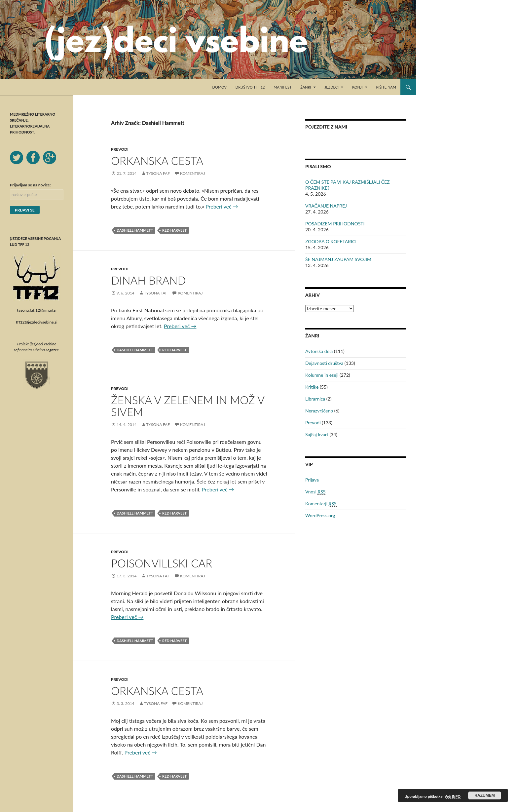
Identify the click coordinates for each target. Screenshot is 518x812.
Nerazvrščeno (319, 411)
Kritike (312, 387)
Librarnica (315, 399)
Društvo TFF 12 (250, 87)
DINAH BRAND (148, 280)
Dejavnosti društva (324, 363)
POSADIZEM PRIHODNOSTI (335, 224)
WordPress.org (320, 515)
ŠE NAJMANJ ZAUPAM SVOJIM (338, 259)
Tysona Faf (158, 173)
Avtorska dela (319, 351)
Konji (357, 87)
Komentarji (321, 504)
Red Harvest (174, 230)
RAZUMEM (484, 795)
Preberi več (222, 206)
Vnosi (315, 492)
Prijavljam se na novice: (30, 185)
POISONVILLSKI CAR (162, 563)
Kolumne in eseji (322, 375)
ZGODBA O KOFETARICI (331, 241)
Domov (220, 87)
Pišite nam (386, 87)
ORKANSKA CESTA (157, 161)
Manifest (282, 87)
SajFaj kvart (317, 434)
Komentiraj (192, 173)
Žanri (306, 87)
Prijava (312, 480)
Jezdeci (332, 87)
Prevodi (120, 149)
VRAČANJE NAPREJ (326, 206)
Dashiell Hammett (135, 230)
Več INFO (453, 796)
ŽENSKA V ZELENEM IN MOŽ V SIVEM (188, 406)
